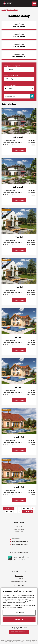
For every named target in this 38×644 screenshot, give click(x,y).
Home (4, 10)
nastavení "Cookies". (16, 607)
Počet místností (10, 85)
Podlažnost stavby (11, 75)
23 (28, 509)
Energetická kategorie (12, 66)
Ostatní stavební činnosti (19, 581)
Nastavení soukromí (28, 642)
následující (28, 512)
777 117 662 (15, 539)
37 (20, 512)
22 (24, 509)
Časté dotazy (19, 579)
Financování (19, 576)
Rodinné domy (13, 10)
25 (7, 512)
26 (11, 512)
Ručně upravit (19, 613)
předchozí (9, 509)
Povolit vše (19, 619)
